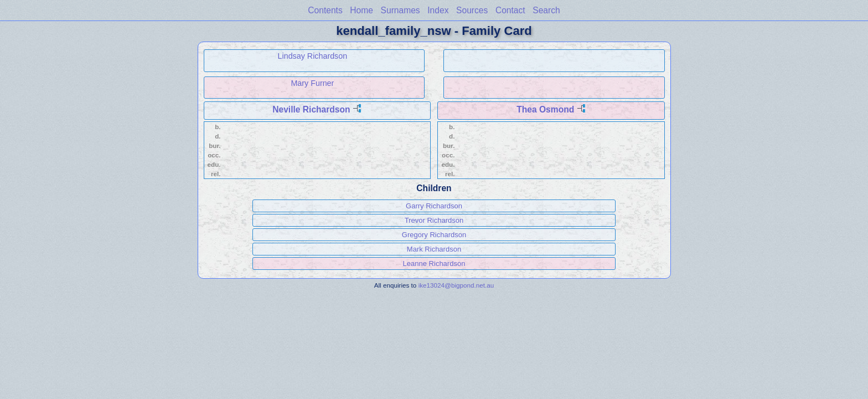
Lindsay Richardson (313, 56)
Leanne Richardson (434, 264)
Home (361, 10)
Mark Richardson (434, 249)
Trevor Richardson (434, 220)
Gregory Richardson (434, 235)
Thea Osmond (545, 109)
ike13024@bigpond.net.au (456, 285)
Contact (510, 10)
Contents (325, 10)
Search (546, 10)
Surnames (401, 10)
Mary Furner (312, 83)
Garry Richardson (434, 206)
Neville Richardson (311, 109)
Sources (472, 10)
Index (438, 10)
